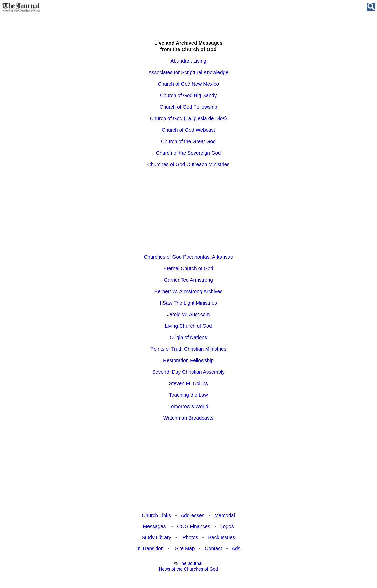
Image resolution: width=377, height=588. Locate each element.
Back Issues (222, 537)
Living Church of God (188, 326)
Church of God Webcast (188, 130)
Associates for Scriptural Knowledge (188, 72)
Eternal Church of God (189, 268)
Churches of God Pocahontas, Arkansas (188, 257)
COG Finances (194, 526)
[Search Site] (371, 7)
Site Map (185, 548)
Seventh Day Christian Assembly (188, 372)
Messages (155, 526)
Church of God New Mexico (189, 84)
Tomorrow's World (188, 406)
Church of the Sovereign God (188, 153)
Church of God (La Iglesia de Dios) (188, 118)
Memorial (225, 515)
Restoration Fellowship (188, 360)
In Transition (150, 548)
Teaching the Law (188, 395)
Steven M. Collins (188, 383)
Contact (214, 548)
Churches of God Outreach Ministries (188, 164)
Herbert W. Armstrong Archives (188, 291)
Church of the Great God (188, 141)
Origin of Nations (189, 337)
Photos (190, 537)
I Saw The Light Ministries (189, 303)
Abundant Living (188, 61)
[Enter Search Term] (337, 7)
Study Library (156, 537)
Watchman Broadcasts (188, 418)
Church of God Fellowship (188, 107)
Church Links (157, 515)
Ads (236, 548)
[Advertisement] (188, 24)
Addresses (193, 515)
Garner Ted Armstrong (188, 280)
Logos (227, 526)
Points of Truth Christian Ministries (188, 349)
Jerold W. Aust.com (188, 314)
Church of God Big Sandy (189, 95)
